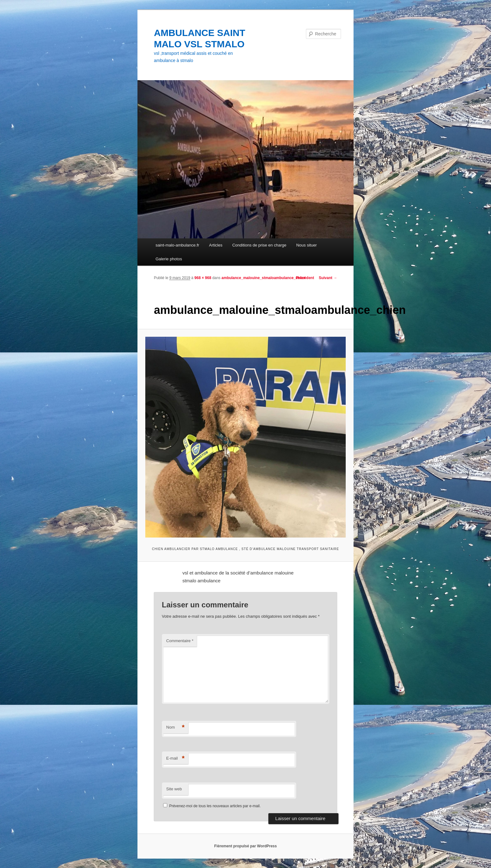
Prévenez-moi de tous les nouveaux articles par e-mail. (215, 806)
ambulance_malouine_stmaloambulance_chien (263, 278)
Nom (176, 728)
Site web (174, 789)
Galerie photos (169, 259)
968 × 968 (203, 278)
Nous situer (307, 245)
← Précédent (303, 278)
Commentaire (180, 641)
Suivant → (328, 278)
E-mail (176, 759)
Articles (216, 245)
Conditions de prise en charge (259, 245)
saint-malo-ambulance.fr (177, 245)
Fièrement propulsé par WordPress (246, 846)
